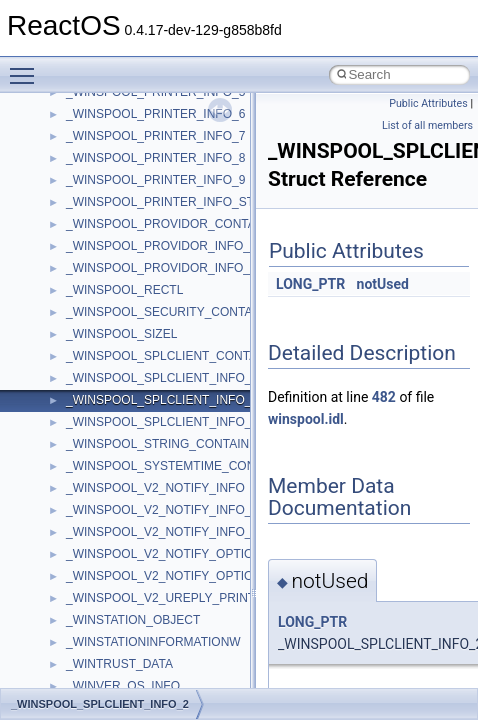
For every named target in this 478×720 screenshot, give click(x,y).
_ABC (81, 514)
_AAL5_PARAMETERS (128, 448)
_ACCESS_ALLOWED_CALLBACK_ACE (177, 602)
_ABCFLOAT (100, 536)
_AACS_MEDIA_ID (117, 272)
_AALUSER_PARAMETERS (141, 492)
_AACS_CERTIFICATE (128, 228)
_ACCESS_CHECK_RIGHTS (144, 668)
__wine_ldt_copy (110, 162)
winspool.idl (306, 419)
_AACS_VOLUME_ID (123, 382)
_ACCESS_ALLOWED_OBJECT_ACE (169, 646)
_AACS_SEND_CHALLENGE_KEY (160, 338)
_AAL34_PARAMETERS (131, 426)
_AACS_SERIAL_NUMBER (139, 360)
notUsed (383, 284)
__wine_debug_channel (129, 96)
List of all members (427, 125)
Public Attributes (428, 103)
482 (384, 397)
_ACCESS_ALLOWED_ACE (142, 580)
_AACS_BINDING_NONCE (139, 206)
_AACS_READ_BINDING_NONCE (159, 294)
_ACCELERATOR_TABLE (135, 558)
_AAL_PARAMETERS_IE (134, 470)
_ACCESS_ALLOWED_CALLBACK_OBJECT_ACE (204, 624)
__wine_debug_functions (132, 118)
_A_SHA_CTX (104, 184)
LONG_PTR (310, 284)
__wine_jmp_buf (109, 140)
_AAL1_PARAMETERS (128, 404)
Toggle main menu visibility (27, 67)
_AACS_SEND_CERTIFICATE (148, 316)
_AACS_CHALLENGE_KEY (140, 250)
